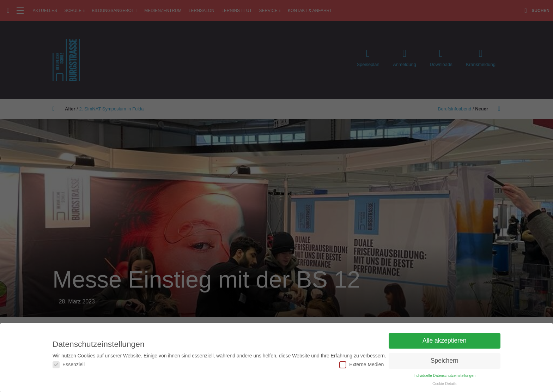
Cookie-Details (444, 384)
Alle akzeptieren (445, 340)
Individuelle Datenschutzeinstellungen (444, 375)
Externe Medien (361, 365)
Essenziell (69, 365)
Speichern (445, 361)
